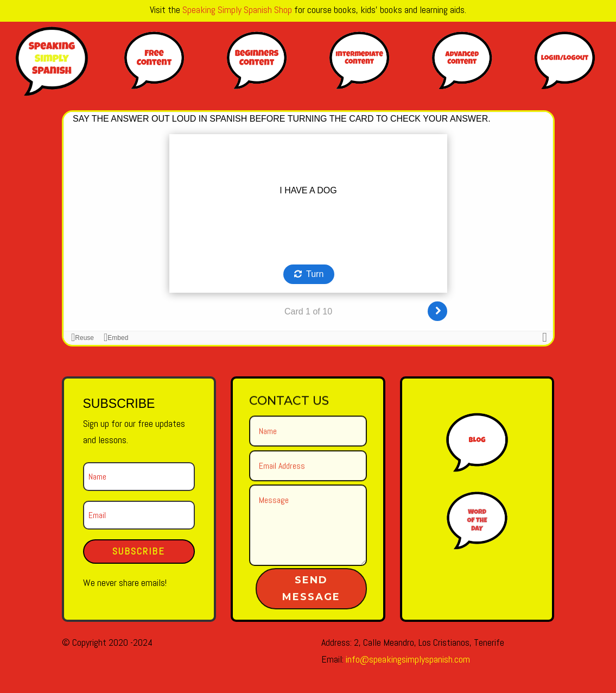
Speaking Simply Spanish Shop (237, 10)
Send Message (311, 588)
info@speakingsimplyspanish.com (408, 659)
